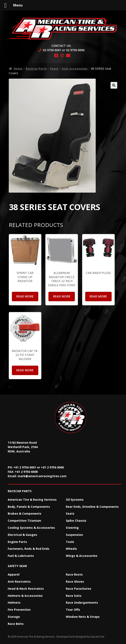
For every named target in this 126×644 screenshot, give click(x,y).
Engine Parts (17, 542)
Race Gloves (75, 581)
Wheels (71, 549)
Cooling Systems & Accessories (31, 528)
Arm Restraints (19, 581)
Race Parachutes (79, 589)
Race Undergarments (82, 603)
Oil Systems (75, 500)
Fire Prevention (19, 610)
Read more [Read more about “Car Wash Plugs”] (98, 296)
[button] (114, 85)
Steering (72, 528)
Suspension (74, 535)
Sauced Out (97, 637)
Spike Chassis (76, 521)
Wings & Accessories (82, 556)
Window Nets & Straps (83, 617)
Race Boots (74, 574)
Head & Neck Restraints (26, 589)
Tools (70, 542)
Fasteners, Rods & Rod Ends (29, 549)
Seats (54, 69)
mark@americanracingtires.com (42, 476)
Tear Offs (73, 610)
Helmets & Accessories (25, 596)
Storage (14, 617)
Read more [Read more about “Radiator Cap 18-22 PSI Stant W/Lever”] (25, 370)
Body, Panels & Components (29, 507)
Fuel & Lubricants (21, 556)
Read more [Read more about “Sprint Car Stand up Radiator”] (25, 296)
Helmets (14, 603)
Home (18, 69)
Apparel (14, 574)
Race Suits (74, 596)
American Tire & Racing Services (32, 500)
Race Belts (16, 624)
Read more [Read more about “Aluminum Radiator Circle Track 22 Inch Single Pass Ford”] (62, 296)
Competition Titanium (24, 521)
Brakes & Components (25, 513)
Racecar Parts (36, 69)
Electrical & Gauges (22, 535)
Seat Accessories (75, 69)
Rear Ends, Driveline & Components (92, 507)
